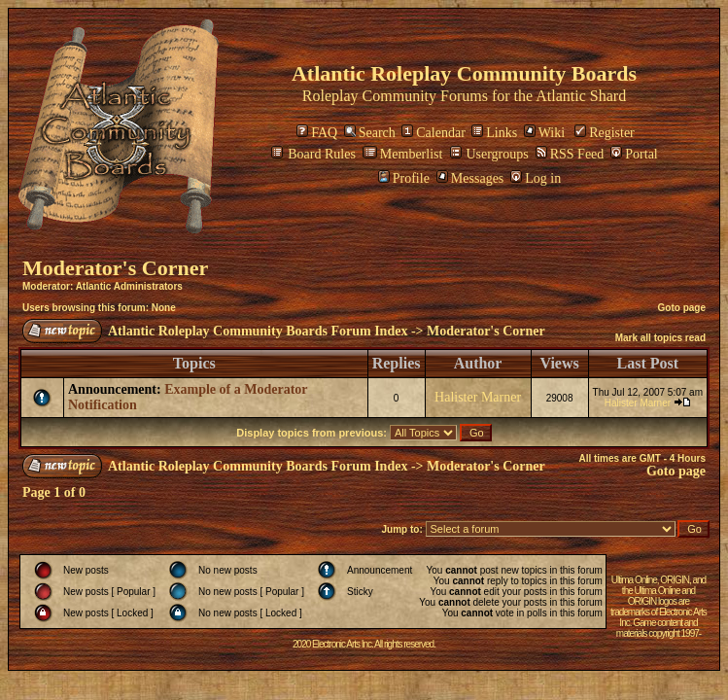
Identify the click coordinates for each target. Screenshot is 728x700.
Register (605, 133)
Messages (470, 178)
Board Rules (313, 154)
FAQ (317, 133)
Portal (634, 154)
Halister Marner (478, 397)
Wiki (544, 133)
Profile (404, 178)
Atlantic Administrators (129, 286)
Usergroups (489, 154)
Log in (536, 178)
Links (494, 133)
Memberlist (403, 154)
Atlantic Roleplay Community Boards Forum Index (258, 331)
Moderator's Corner (115, 268)
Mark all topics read (660, 338)
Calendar (433, 133)
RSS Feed (570, 154)
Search (370, 133)
